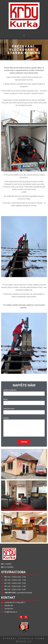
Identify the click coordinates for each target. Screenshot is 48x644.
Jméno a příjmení (10, 390)
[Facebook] (21, 617)
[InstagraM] (26, 617)
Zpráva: (6, 418)
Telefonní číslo (9, 409)
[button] (24, 35)
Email (5, 399)
